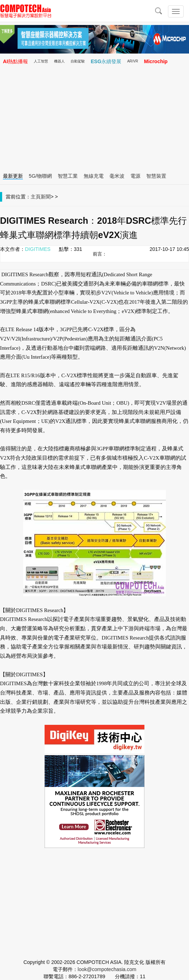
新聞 (46, 197)
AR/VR (133, 61)
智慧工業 (68, 176)
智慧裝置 (156, 176)
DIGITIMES (38, 249)
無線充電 (94, 176)
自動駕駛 (78, 61)
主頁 (36, 197)
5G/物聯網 (40, 176)
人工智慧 (41, 61)
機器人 (59, 61)
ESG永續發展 (106, 61)
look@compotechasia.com (107, 969)
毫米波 (117, 176)
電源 (136, 176)
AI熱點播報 (15, 61)
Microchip (156, 61)
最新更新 (13, 176)
